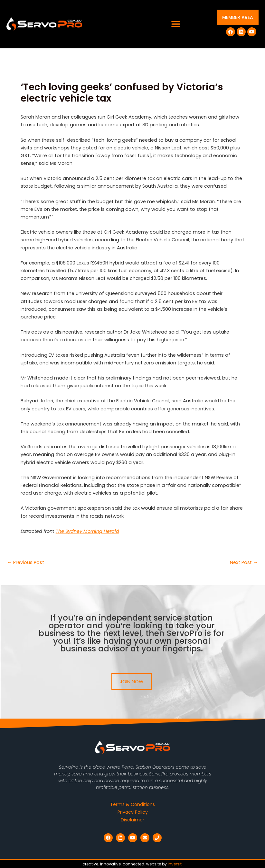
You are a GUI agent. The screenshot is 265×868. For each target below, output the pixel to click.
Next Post (244, 563)
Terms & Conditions (132, 804)
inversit (175, 864)
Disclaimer (132, 820)
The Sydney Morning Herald (87, 531)
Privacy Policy (133, 812)
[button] (176, 24)
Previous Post (26, 563)
